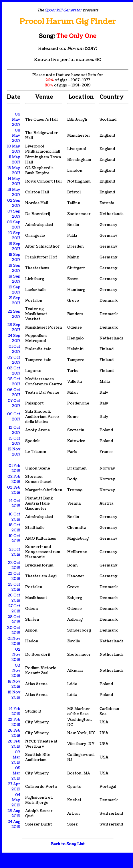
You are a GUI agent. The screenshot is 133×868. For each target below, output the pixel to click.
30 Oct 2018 (14, 630)
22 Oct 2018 (14, 565)
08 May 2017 (16, 135)
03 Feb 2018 (14, 490)
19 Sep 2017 (14, 290)
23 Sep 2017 (14, 327)
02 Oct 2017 (14, 360)
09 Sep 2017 (14, 225)
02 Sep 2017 (14, 203)
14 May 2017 (14, 181)
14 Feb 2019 (15, 711)
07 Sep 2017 (14, 214)
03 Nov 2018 (16, 671)
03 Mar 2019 (16, 757)
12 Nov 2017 (14, 452)
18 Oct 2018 (15, 528)
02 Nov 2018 (16, 655)
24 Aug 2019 (14, 824)
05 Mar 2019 (16, 773)
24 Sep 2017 (14, 338)
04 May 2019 (16, 800)
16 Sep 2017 (14, 268)
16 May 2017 (14, 192)
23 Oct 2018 (14, 576)
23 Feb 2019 (14, 722)
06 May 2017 (16, 120)
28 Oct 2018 (14, 620)
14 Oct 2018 (15, 503)
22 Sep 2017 (14, 314)
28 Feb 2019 (14, 744)
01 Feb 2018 (14, 468)
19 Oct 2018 (15, 539)
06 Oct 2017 (14, 392)
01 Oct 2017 (14, 349)
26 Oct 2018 (14, 598)
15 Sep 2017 (15, 257)
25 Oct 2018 (14, 587)
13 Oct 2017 (15, 430)
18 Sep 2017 (14, 279)
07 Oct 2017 (14, 403)
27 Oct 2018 (14, 609)
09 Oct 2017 (14, 417)
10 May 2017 (14, 149)
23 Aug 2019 (14, 814)
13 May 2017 (14, 171)
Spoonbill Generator (63, 10)
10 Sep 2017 (14, 236)
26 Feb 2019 (14, 733)
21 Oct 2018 (15, 552)
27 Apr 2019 (14, 787)
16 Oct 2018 (15, 517)
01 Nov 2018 (14, 641)
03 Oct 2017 (14, 371)
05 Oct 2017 (14, 382)
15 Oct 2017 (15, 441)
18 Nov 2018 (14, 684)
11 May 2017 (15, 160)
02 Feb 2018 (14, 479)
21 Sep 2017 (15, 301)
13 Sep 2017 (14, 246)
